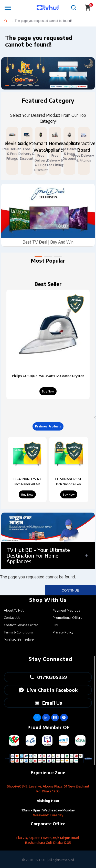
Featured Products (48, 426)
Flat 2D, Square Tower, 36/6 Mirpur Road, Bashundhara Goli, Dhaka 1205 (48, 840)
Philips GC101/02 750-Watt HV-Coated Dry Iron (48, 376)
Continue (70, 590)
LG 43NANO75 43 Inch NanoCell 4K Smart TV (27, 482)
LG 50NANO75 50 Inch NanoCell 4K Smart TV (69, 482)
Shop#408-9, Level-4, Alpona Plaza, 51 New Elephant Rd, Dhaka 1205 (48, 789)
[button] (38, 256)
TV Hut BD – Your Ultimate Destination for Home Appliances (38, 555)
